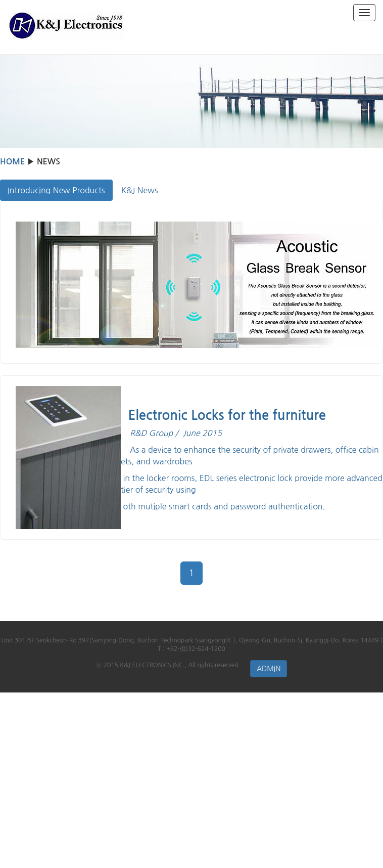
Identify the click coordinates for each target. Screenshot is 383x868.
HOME (12, 162)
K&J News (140, 190)
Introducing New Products (56, 190)
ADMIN (269, 669)
